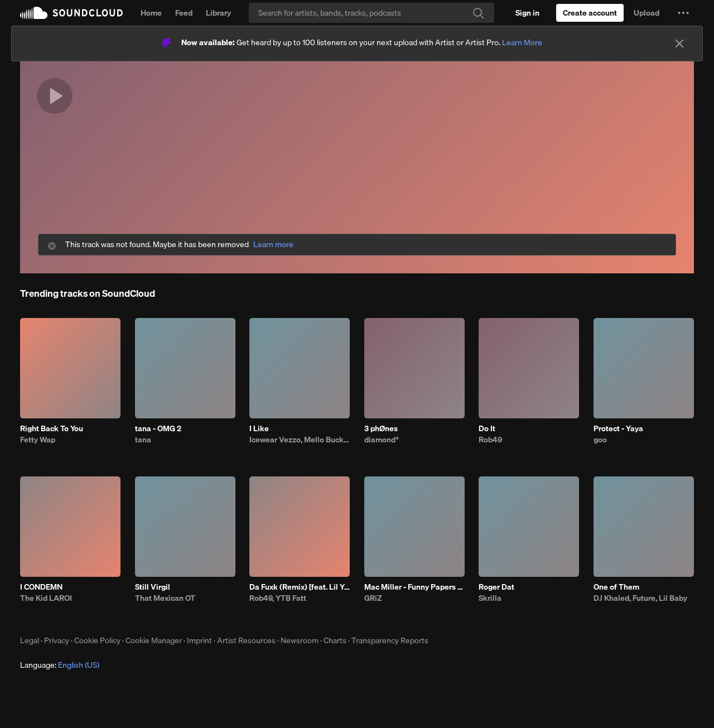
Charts (335, 640)
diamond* (382, 440)
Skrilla (490, 598)
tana (143, 440)
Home (151, 13)
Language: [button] (60, 665)
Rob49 (490, 440)
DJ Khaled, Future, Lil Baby (640, 598)
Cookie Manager (154, 640)
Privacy (57, 640)
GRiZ (373, 598)
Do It (487, 428)
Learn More (522, 42)
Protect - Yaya (618, 428)
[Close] (679, 44)
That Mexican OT (165, 598)
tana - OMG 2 (158, 428)
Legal (30, 640)
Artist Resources (246, 640)
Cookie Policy (97, 640)
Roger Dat (496, 587)
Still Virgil (153, 587)
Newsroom (300, 640)
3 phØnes (381, 428)
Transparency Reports (390, 640)
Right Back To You (52, 428)
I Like (259, 428)
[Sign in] (527, 13)
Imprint (199, 640)
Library (218, 13)
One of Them (616, 587)
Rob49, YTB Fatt (278, 598)
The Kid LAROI (46, 598)
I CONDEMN (41, 587)
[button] (683, 13)
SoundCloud (71, 13)
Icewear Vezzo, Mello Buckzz (300, 440)
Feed (184, 13)
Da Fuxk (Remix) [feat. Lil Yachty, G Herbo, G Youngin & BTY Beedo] (300, 587)
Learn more (273, 245)
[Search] (372, 13)
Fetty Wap (38, 440)
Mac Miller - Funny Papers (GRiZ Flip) (414, 587)
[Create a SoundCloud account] (590, 13)
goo (600, 440)
